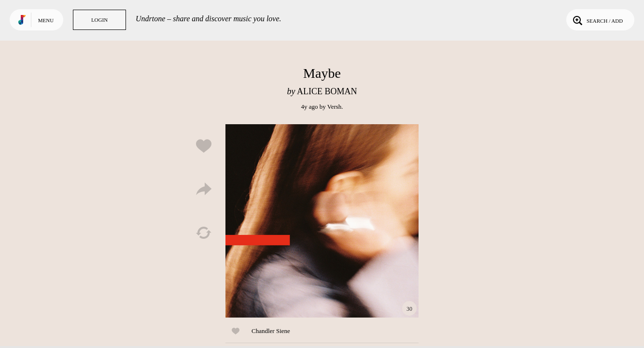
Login (99, 20)
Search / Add (597, 20)
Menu (46, 20)
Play (322, 221)
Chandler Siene (271, 331)
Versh (335, 107)
